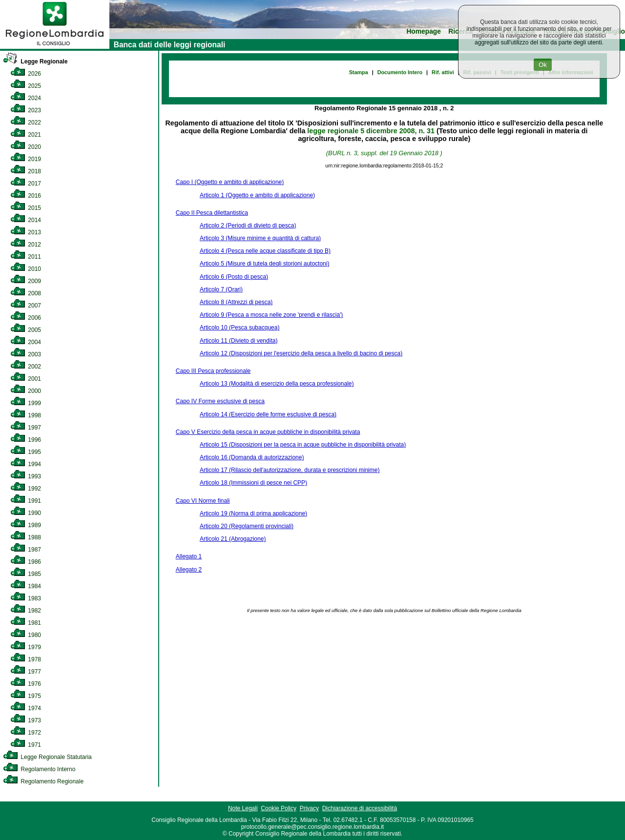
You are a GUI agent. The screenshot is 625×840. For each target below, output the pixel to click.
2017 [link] (26, 184)
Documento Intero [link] (400, 72)
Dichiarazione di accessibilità (360, 808)
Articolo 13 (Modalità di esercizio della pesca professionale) (277, 384)
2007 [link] (26, 306)
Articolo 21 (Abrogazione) (233, 539)
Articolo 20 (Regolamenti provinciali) (247, 526)
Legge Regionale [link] (35, 61)
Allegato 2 (189, 570)
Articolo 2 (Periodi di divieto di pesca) (248, 225)
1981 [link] (26, 623)
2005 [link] (26, 330)
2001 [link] (26, 379)
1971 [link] (26, 745)
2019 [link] (26, 159)
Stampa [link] (359, 72)
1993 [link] (26, 476)
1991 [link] (26, 501)
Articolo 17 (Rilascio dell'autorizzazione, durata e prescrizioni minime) (290, 470)
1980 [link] (26, 635)
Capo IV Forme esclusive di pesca (220, 401)
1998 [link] (26, 415)
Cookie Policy (279, 808)
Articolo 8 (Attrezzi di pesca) (236, 302)
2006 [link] (26, 318)
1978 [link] (26, 659)
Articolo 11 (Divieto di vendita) (239, 341)
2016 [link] (26, 196)
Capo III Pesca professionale (213, 371)
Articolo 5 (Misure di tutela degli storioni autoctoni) (264, 264)
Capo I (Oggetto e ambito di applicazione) (230, 182)
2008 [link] (26, 293)
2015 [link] (26, 208)
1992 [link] (26, 489)
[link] (55, 47)
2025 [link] (26, 86)
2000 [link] (26, 391)
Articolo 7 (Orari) (221, 289)
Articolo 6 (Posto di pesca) (234, 277)
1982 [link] (26, 611)
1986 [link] (26, 562)
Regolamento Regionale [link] (43, 781)
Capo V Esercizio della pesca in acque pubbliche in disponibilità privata (268, 432)
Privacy (309, 808)
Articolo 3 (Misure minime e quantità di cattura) (260, 238)
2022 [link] (26, 123)
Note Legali (243, 808)
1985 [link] (26, 574)
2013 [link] (26, 232)
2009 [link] (26, 281)
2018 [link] (26, 171)
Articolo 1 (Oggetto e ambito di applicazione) (257, 195)
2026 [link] (26, 74)
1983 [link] (26, 598)
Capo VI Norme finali (203, 501)
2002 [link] (26, 367)
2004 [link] (26, 342)
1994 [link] (26, 464)
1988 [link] (26, 537)
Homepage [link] (424, 31)
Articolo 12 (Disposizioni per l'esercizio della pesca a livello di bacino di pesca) (301, 353)
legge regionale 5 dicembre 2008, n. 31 (371, 131)
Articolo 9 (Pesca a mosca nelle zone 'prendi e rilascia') (271, 315)
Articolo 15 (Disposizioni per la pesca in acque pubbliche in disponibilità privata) (303, 445)
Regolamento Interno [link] (39, 769)
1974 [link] (26, 708)
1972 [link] (26, 733)
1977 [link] (26, 672)
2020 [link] (26, 147)
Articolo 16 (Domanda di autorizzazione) (252, 457)
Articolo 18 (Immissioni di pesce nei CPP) (253, 483)
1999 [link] (26, 403)
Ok (543, 65)
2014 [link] (26, 220)
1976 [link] (26, 684)
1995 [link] (26, 452)
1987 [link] (26, 550)
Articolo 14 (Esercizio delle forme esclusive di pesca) (268, 414)
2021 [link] (26, 135)
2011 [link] (26, 257)
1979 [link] (26, 647)
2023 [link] (26, 110)
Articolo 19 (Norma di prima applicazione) (253, 513)
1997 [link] (26, 428)
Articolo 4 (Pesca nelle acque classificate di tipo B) (265, 251)
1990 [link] (26, 513)
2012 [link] (26, 245)
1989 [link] (26, 525)
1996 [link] (26, 440)
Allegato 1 (189, 556)
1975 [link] (26, 696)
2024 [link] (26, 98)
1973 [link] (26, 720)
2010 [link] (26, 269)
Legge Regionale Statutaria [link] (47, 757)
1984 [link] (26, 586)
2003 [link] (26, 354)
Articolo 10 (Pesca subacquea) (240, 328)
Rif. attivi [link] (443, 72)
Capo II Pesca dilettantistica (212, 213)
